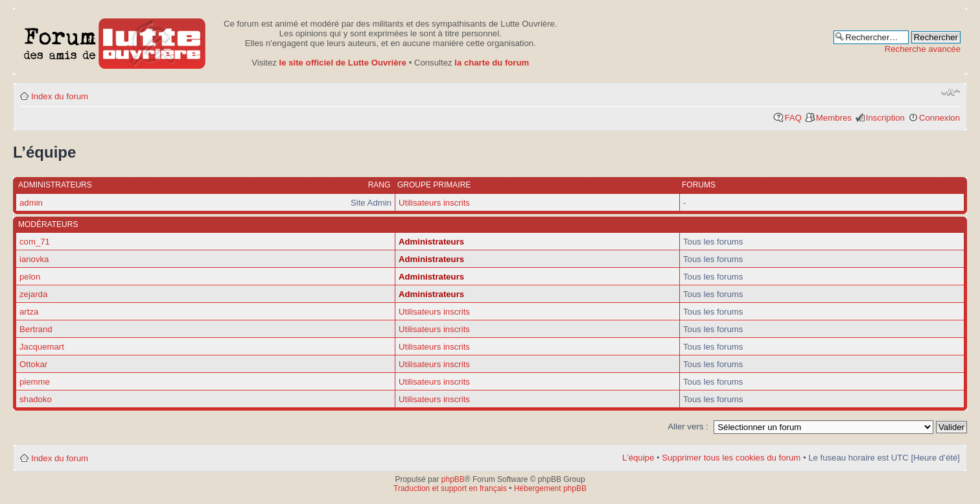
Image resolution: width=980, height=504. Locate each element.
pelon (30, 277)
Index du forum (60, 96)
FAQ (793, 118)
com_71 (35, 242)
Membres (834, 118)
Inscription (885, 118)
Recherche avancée (923, 49)
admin (31, 203)
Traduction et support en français (450, 488)
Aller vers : (688, 426)
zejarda (33, 294)
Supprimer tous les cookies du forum (731, 458)
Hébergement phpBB (550, 488)
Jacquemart (42, 347)
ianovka (34, 259)
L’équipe (638, 458)
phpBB (453, 479)
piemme (35, 382)
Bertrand (36, 329)
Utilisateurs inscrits (434, 203)
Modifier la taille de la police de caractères (951, 92)
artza (29, 312)
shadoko (36, 399)
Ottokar (33, 364)
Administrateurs (431, 242)
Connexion (939, 118)
